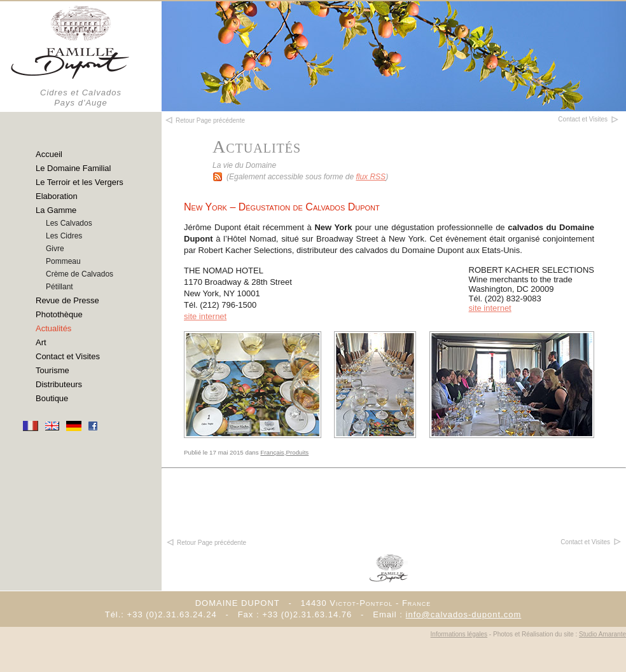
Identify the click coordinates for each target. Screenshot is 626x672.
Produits (297, 452)
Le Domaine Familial (73, 168)
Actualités (53, 328)
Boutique (52, 398)
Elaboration (57, 196)
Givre (55, 249)
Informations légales (459, 634)
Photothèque (59, 314)
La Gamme (56, 210)
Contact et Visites (68, 356)
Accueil (49, 154)
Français (272, 452)
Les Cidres (64, 236)
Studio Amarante (602, 634)
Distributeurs (59, 384)
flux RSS (371, 177)
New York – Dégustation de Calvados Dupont (282, 207)
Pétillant (59, 287)
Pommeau (63, 261)
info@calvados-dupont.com (464, 614)
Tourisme (52, 370)
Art (41, 342)
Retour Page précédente (206, 543)
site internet (490, 308)
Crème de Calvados (80, 274)
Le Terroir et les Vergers (80, 182)
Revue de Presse (67, 300)
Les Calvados (69, 223)
